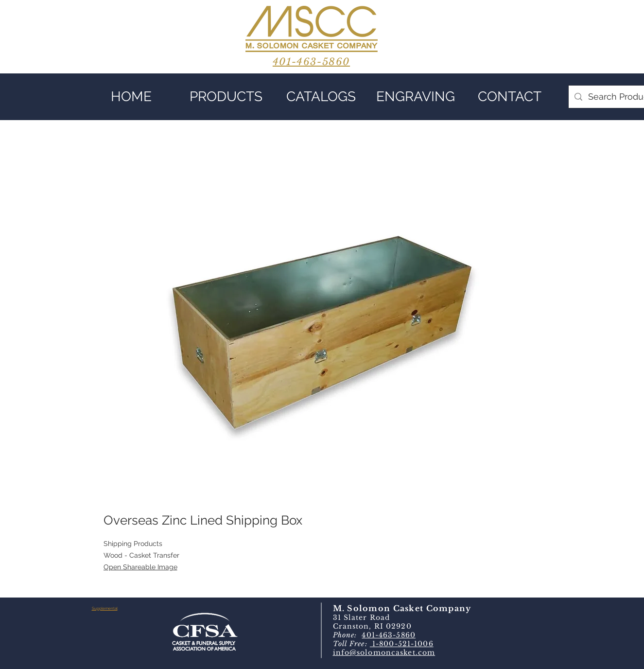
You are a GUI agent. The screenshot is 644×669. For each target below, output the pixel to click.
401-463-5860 (388, 635)
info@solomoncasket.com (384, 652)
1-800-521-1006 (402, 644)
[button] (226, 97)
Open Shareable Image (140, 567)
